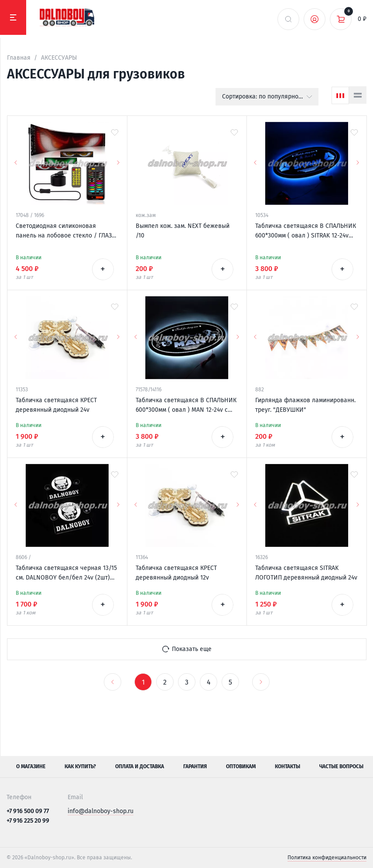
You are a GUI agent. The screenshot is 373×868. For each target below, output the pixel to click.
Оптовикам (241, 766)
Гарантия (195, 766)
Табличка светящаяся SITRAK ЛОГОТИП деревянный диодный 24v (306, 573)
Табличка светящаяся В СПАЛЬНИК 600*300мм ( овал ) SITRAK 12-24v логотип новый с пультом (306, 231)
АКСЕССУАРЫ (59, 58)
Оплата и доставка (140, 766)
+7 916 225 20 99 (28, 821)
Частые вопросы (341, 766)
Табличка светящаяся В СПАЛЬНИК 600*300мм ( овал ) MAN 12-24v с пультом (186, 406)
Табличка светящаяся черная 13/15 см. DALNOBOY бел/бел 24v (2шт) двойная (66, 573)
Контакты (287, 766)
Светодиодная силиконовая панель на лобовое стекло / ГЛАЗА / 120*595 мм (65, 231)
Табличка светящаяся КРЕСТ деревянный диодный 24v (56, 405)
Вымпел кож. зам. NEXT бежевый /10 (183, 231)
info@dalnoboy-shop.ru (101, 811)
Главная (19, 58)
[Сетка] (340, 95)
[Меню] (13, 17)
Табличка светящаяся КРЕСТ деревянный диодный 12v (176, 573)
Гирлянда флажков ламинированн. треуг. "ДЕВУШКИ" (305, 405)
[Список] (358, 95)
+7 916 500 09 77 (28, 811)
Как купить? (80, 766)
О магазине (31, 766)
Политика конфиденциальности (327, 858)
